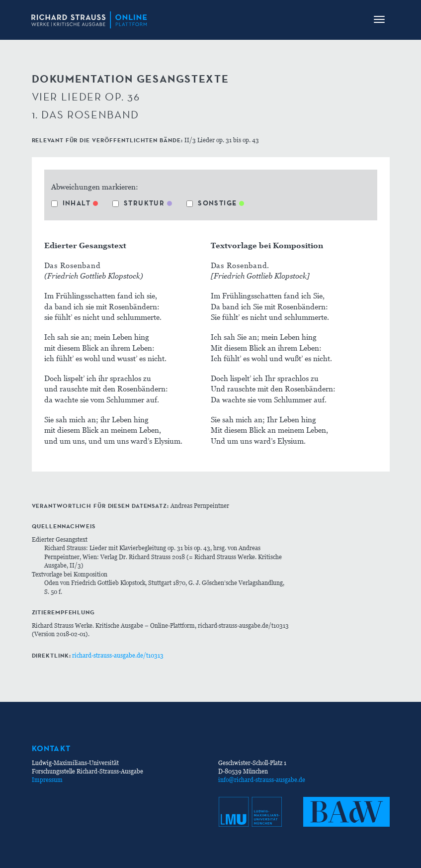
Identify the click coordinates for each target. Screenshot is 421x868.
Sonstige (211, 203)
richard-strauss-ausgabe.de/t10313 (118, 655)
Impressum (47, 780)
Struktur (138, 203)
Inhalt (71, 203)
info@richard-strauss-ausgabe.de (262, 780)
